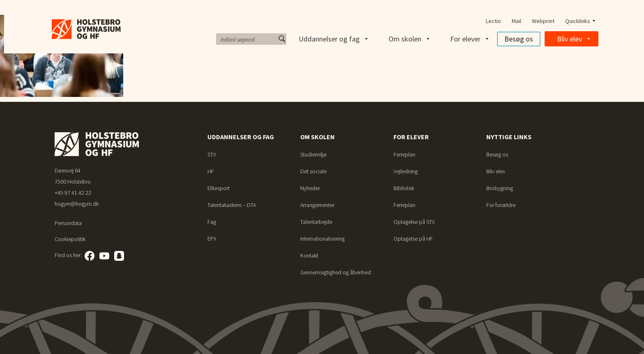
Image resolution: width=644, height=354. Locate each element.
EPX (212, 239)
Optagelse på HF (413, 239)
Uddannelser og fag (329, 39)
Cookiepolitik (70, 239)
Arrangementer (317, 205)
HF (211, 171)
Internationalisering (322, 239)
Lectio (493, 21)
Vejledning (406, 171)
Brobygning (500, 188)
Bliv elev (569, 39)
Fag (212, 222)
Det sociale (313, 171)
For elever (465, 39)
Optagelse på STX (414, 222)
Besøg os (519, 39)
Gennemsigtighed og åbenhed (336, 272)
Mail (516, 21)
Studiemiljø (313, 154)
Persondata (68, 223)
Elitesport (218, 188)
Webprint (543, 21)
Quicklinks (578, 21)
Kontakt (309, 255)
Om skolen (405, 39)
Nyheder (310, 188)
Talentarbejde (316, 222)
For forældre (501, 205)
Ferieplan (404, 154)
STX (212, 154)
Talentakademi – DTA (232, 205)
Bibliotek (404, 188)
